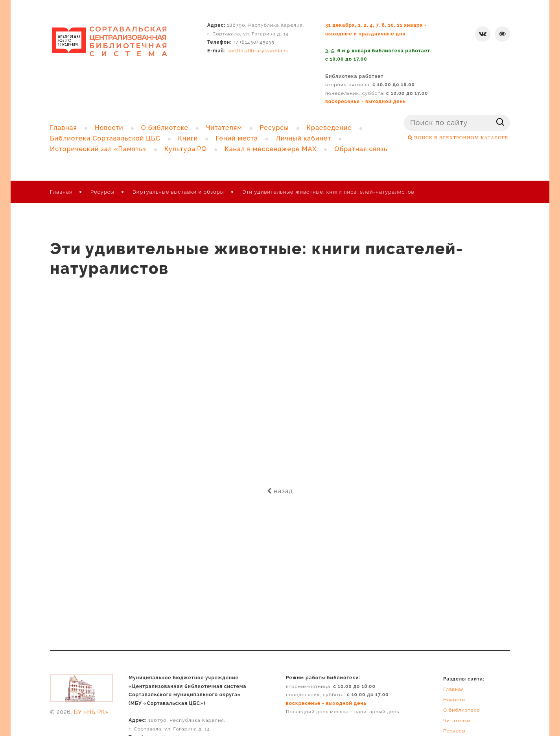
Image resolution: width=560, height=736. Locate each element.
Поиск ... (404, 115)
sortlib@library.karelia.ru (258, 51)
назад (280, 491)
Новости (454, 700)
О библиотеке (461, 710)
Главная (61, 192)
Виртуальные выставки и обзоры (178, 192)
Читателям (457, 721)
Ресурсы (102, 192)
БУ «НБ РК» (91, 712)
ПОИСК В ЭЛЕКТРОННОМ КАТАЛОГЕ (460, 138)
